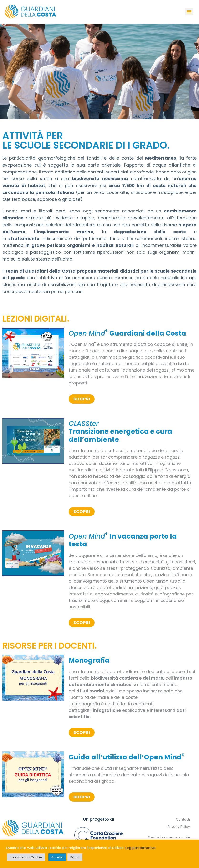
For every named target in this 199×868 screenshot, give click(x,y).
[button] (189, 12)
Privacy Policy (179, 827)
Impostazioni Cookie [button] (26, 857)
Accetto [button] (57, 857)
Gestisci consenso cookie (169, 837)
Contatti (183, 819)
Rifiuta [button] (75, 857)
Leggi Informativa (140, 848)
